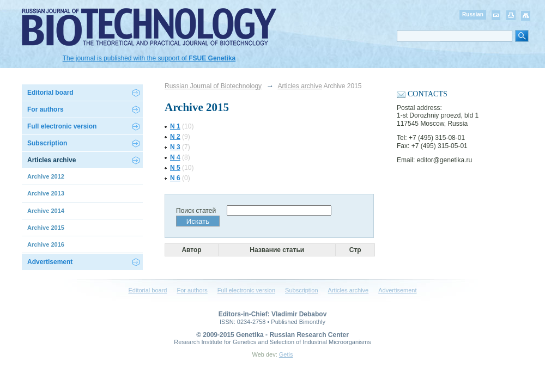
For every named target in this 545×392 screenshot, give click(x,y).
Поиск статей (196, 211)
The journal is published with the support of (149, 58)
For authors (192, 290)
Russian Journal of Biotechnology (213, 86)
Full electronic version (62, 126)
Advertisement (50, 262)
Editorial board (50, 93)
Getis (286, 354)
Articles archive (299, 86)
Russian (473, 14)
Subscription (47, 143)
